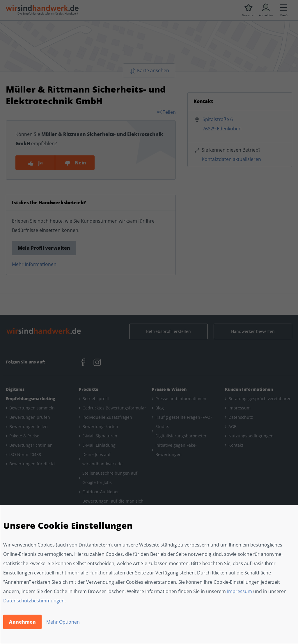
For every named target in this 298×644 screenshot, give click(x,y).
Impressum (240, 591)
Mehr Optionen (63, 622)
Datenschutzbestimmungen (34, 601)
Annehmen (22, 622)
